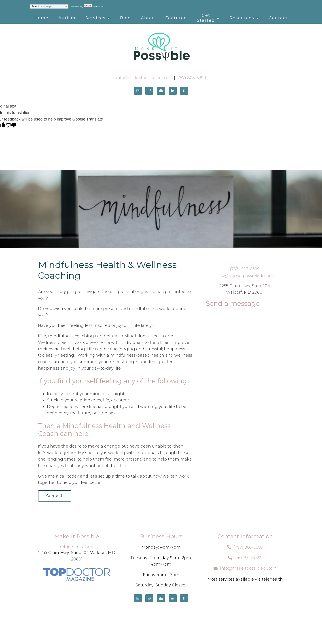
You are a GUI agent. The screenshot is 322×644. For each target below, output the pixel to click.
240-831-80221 (248, 558)
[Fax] (161, 91)
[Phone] (149, 91)
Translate (93, 7)
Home (41, 18)
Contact (278, 18)
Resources (242, 18)
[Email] (138, 91)
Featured (176, 18)
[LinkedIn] (173, 91)
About (148, 18)
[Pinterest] (184, 91)
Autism (67, 18)
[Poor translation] (11, 126)
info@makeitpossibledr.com (144, 78)
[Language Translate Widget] (49, 6)
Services (95, 18)
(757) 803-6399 (191, 78)
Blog (126, 18)
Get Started (206, 18)
